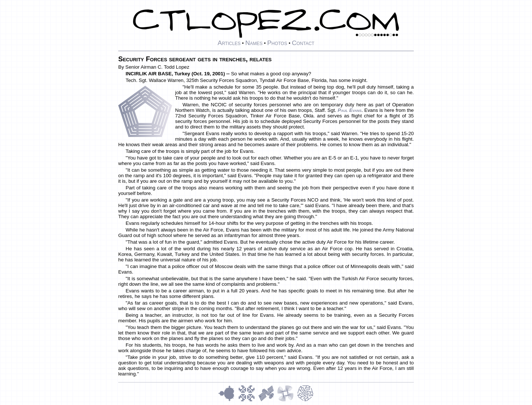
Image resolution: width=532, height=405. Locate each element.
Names (254, 43)
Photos (277, 43)
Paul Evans (349, 110)
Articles (229, 43)
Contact (303, 43)
